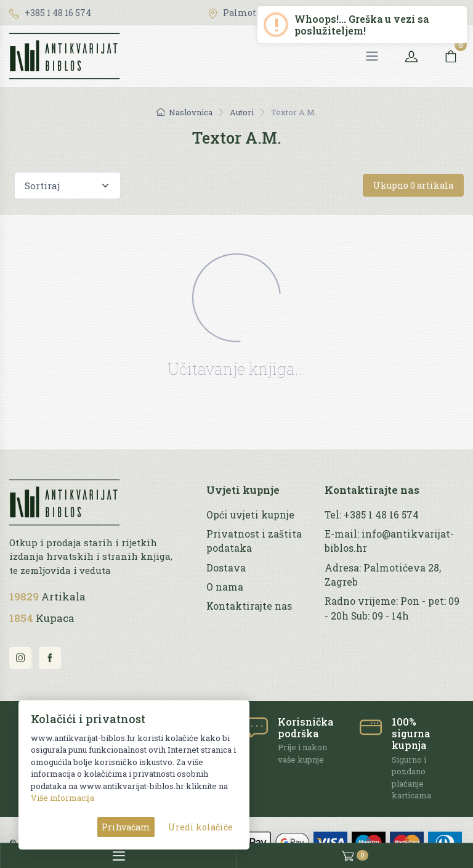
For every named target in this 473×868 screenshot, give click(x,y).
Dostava (226, 568)
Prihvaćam (126, 827)
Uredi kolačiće (200, 827)
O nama (225, 587)
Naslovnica (184, 112)
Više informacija (63, 798)
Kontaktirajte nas (249, 606)
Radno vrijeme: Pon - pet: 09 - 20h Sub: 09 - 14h (392, 608)
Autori (242, 112)
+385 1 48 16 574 (50, 13)
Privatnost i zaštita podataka (254, 541)
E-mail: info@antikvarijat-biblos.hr (389, 541)
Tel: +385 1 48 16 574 (372, 515)
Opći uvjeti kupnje (250, 515)
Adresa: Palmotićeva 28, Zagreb (383, 575)
